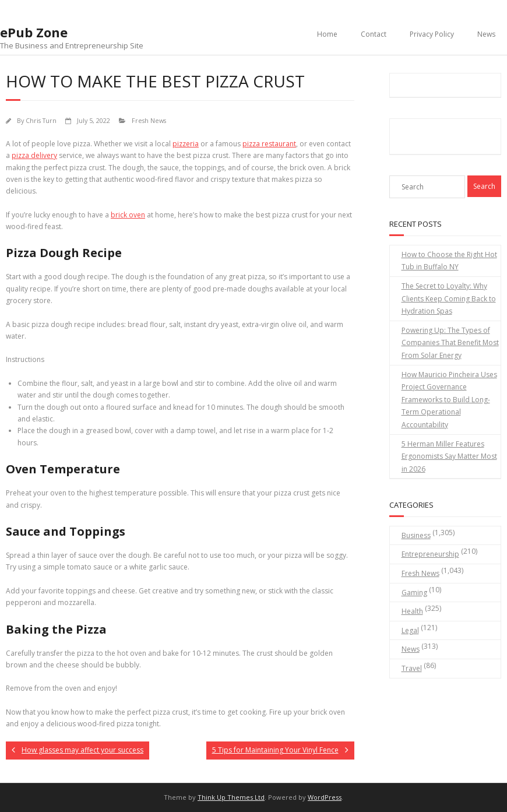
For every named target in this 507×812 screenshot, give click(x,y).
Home (327, 34)
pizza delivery (34, 155)
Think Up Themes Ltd (231, 797)
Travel (412, 668)
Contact (374, 34)
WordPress (325, 797)
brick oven (128, 215)
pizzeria (186, 144)
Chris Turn (41, 120)
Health (412, 611)
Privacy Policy (432, 34)
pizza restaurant (269, 144)
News (486, 34)
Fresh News (149, 120)
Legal (410, 630)
